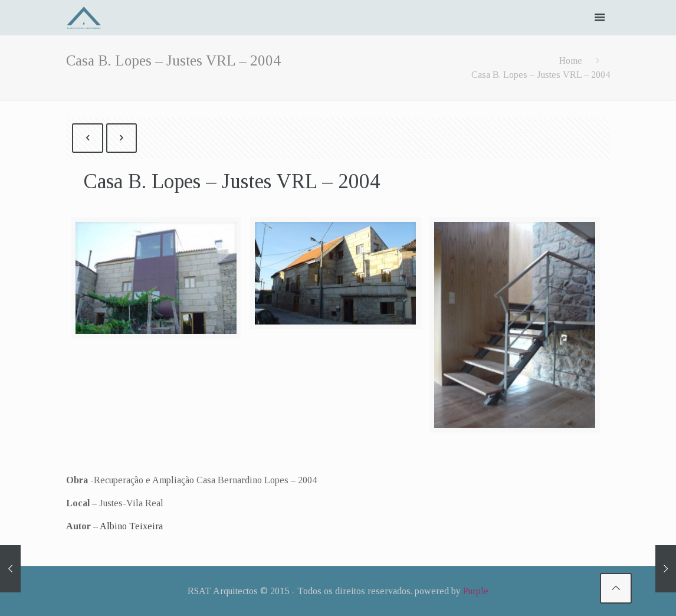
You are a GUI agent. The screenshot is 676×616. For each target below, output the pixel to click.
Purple (476, 591)
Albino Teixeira (131, 526)
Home (571, 60)
